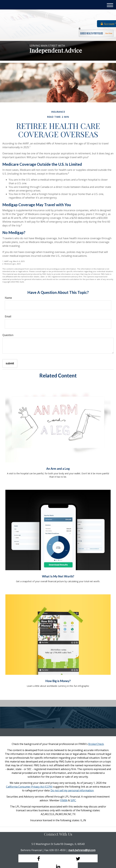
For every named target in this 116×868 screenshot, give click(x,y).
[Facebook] (38, 858)
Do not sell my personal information (72, 790)
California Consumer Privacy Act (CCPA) (29, 787)
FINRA (64, 800)
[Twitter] (78, 858)
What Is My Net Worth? (58, 576)
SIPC (73, 800)
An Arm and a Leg (58, 469)
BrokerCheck (96, 744)
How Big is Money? (58, 681)
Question (8, 335)
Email (8, 316)
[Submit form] (10, 363)
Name (8, 298)
